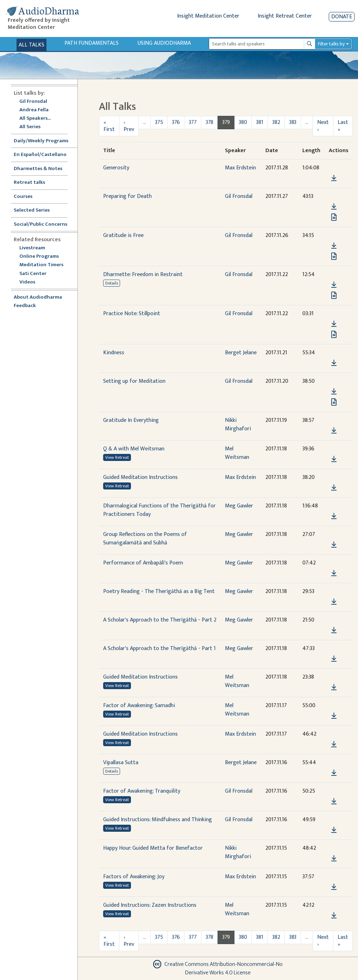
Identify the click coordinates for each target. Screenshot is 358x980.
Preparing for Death (127, 196)
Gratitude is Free (123, 235)
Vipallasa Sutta (121, 763)
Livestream (32, 248)
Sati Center (33, 274)
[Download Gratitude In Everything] (334, 431)
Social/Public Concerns (40, 224)
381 (260, 122)
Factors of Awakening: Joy (134, 877)
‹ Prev (129, 126)
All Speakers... (35, 118)
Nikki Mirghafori (238, 425)
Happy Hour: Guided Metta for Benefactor (153, 848)
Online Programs (39, 257)
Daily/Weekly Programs (45, 141)
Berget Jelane (241, 353)
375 (159, 122)
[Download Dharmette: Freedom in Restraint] (334, 285)
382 (276, 122)
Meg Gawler (239, 506)
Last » (343, 126)
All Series (30, 127)
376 (176, 122)
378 (209, 122)
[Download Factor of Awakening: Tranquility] (334, 801)
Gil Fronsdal (33, 102)
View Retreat (117, 457)
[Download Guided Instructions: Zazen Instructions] (334, 916)
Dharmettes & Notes (38, 169)
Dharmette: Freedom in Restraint (143, 274)
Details (112, 283)
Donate (342, 17)
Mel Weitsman (237, 453)
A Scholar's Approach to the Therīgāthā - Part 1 (159, 648)
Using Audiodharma (164, 43)
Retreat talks (29, 183)
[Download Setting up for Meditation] (334, 392)
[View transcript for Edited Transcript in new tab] (334, 295)
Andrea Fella (34, 110)
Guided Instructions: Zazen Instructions (150, 905)
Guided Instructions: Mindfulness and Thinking (158, 820)
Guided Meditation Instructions (140, 477)
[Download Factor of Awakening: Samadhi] (334, 716)
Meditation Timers (41, 265)
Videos (31, 282)
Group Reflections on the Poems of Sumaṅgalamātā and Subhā (145, 539)
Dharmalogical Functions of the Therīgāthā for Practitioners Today (159, 510)
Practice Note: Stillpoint (132, 314)
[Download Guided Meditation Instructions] (334, 488)
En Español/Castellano (40, 155)
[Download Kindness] (334, 363)
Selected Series (36, 210)
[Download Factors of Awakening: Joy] (334, 887)
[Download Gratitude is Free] (334, 246)
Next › (323, 126)
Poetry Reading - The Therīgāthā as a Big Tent (159, 591)
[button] (334, 168)
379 (226, 122)
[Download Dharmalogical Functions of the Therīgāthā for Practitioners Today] (334, 516)
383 (293, 122)
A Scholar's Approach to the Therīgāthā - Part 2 (160, 620)
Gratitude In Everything (131, 420)
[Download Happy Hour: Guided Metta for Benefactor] (334, 859)
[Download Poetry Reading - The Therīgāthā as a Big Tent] (334, 602)
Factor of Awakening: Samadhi (139, 706)
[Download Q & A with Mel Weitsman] (334, 459)
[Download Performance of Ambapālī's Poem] (334, 573)
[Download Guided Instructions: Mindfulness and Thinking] (334, 830)
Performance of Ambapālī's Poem (143, 563)
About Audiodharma (38, 297)
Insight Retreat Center (285, 16)
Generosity (116, 168)
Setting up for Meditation (134, 381)
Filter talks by (331, 44)
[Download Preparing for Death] (334, 207)
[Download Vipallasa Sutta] (334, 773)
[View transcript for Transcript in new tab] (334, 217)
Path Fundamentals (92, 43)
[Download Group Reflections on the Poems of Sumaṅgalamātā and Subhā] (334, 545)
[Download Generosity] (334, 178)
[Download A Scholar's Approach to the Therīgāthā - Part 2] (334, 630)
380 (243, 122)
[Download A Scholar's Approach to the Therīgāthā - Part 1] (334, 659)
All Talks (32, 45)
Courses (23, 197)
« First (109, 126)
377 (193, 122)
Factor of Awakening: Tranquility (142, 791)
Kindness (114, 353)
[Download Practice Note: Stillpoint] (334, 324)
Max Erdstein (240, 168)
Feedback (25, 306)
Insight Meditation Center (208, 16)
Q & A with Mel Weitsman (134, 449)
